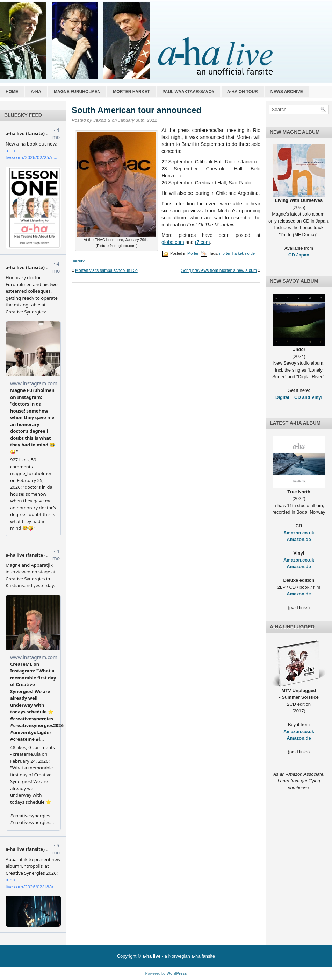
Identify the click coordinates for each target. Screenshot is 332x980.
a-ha (36, 92)
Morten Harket (131, 92)
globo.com (173, 242)
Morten (193, 253)
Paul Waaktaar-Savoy (189, 92)
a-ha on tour (243, 92)
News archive (287, 92)
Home (12, 92)
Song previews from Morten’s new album (219, 270)
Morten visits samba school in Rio (106, 270)
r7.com (203, 242)
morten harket (231, 253)
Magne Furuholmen (77, 92)
